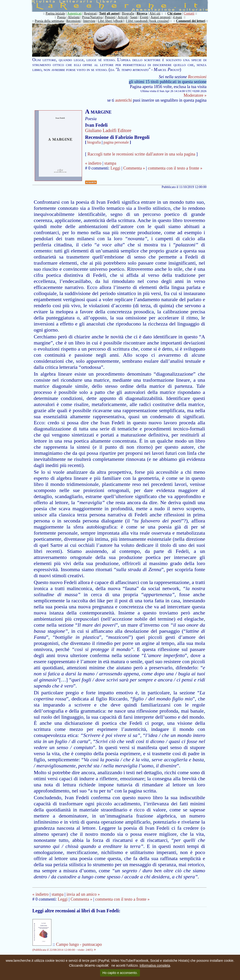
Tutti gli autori (109, 13)
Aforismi (74, 17)
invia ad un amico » (83, 894)
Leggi (115, 168)
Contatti (189, 13)
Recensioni (74, 21)
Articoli (123, 17)
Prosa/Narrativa (92, 17)
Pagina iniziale (55, 13)
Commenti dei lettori (191, 21)
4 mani (178, 17)
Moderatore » (195, 95)
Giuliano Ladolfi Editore (108, 130)
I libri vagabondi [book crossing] (147, 21)
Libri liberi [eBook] (111, 21)
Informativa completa (155, 965)
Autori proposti (161, 17)
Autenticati (75, 13)
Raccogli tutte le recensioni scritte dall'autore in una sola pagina (142, 154)
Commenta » (134, 168)
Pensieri (110, 17)
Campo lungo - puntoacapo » (67, 947)
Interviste (89, 21)
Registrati (90, 13)
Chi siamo (174, 13)
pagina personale (116, 142)
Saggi (134, 17)
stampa (110, 163)
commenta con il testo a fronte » (175, 168)
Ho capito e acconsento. (120, 973)
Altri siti (155, 13)
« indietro (93, 163)
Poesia (62, 17)
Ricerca (142, 13)
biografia (94, 142)
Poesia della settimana (49, 21)
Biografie (128, 13)
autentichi (124, 100)
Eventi (144, 17)
